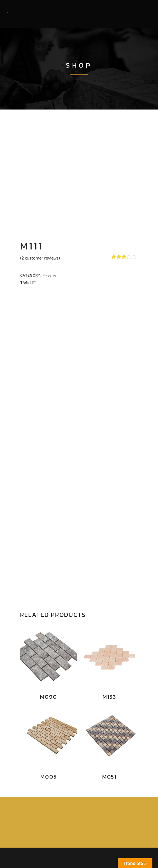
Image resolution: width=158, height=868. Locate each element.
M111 (33, 283)
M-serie (49, 275)
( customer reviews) (40, 258)
